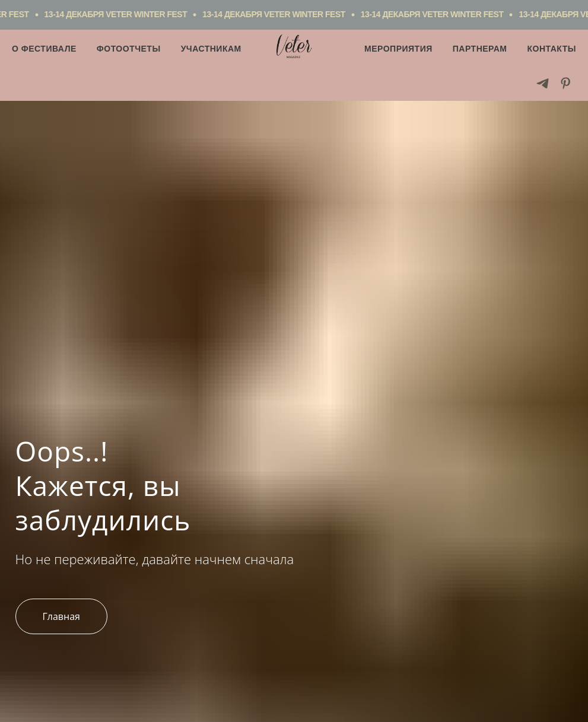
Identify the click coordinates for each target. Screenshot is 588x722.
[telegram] (543, 83)
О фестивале (44, 49)
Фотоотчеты (129, 49)
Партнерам (480, 49)
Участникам (211, 49)
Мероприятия (398, 49)
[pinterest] (566, 83)
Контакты (552, 49)
